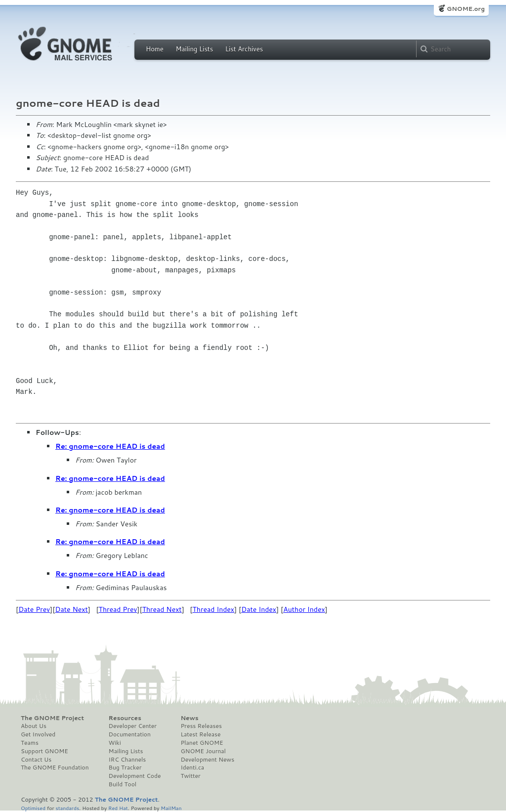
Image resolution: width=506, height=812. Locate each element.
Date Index (259, 609)
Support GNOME (44, 751)
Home (155, 49)
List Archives (244, 49)
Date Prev (34, 609)
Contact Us (36, 760)
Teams (30, 743)
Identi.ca (192, 768)
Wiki (115, 743)
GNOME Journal (203, 751)
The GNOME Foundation (55, 768)
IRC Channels (127, 760)
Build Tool (123, 784)
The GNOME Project (52, 718)
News (189, 718)
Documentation (130, 734)
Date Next (71, 609)
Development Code (135, 776)
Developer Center (133, 726)
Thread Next (162, 609)
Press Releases (201, 726)
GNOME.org (466, 9)
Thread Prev (118, 609)
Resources (125, 718)
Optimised (33, 808)
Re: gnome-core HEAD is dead (110, 446)
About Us (34, 726)
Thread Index (214, 609)
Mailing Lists (194, 49)
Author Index (304, 609)
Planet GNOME (202, 743)
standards (67, 808)
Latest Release (200, 734)
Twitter (190, 776)
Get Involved (38, 734)
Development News (207, 760)
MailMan (171, 808)
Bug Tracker (125, 768)
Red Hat (118, 808)
